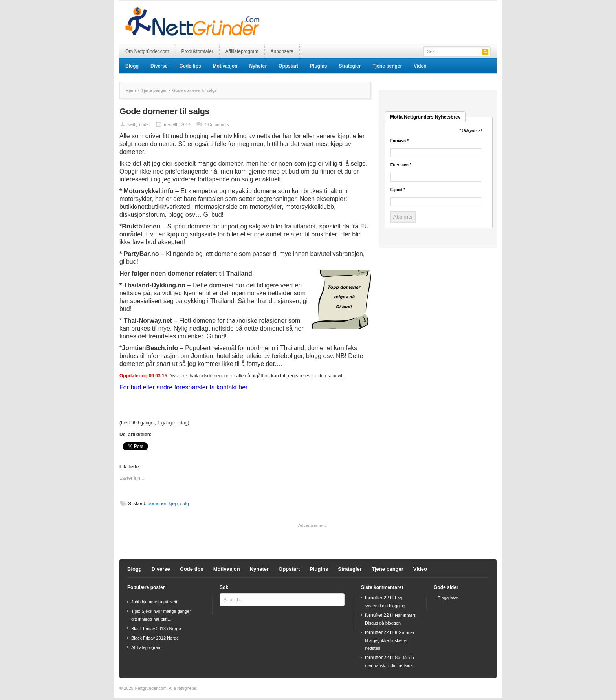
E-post (398, 190)
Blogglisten (448, 598)
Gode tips (190, 66)
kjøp (173, 504)
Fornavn (400, 141)
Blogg (132, 66)
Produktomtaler (197, 51)
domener (157, 504)
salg (185, 504)
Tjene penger (387, 66)
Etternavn (401, 165)
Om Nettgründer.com (147, 51)
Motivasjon (225, 66)
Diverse (159, 66)
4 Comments (216, 124)
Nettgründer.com (151, 688)
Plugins (318, 66)
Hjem (131, 90)
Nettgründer (139, 124)
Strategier (350, 66)
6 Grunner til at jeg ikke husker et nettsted (390, 640)
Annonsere (282, 51)
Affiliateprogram (242, 51)
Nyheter (258, 66)
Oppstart (288, 66)
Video (420, 66)
